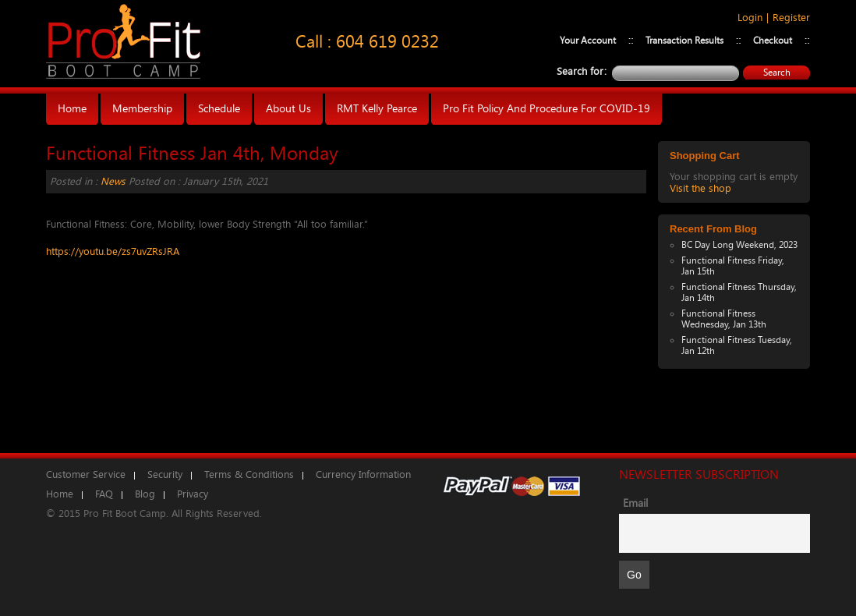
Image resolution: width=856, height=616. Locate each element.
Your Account (588, 41)
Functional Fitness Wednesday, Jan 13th (724, 319)
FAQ (104, 494)
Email (635, 503)
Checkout (773, 41)
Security (165, 474)
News (113, 181)
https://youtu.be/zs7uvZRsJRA (113, 251)
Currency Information (363, 474)
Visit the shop (700, 188)
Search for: (582, 71)
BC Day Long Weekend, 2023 (739, 245)
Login (750, 18)
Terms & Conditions (249, 474)
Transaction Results (684, 41)
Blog (145, 494)
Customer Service (86, 474)
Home (60, 494)
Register (791, 18)
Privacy (193, 494)
